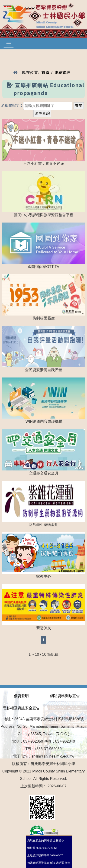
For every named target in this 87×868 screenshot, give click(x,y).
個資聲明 (21, 696)
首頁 (46, 73)
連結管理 (63, 73)
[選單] (9, 44)
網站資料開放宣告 (65, 696)
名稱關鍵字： (12, 106)
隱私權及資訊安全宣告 (21, 708)
